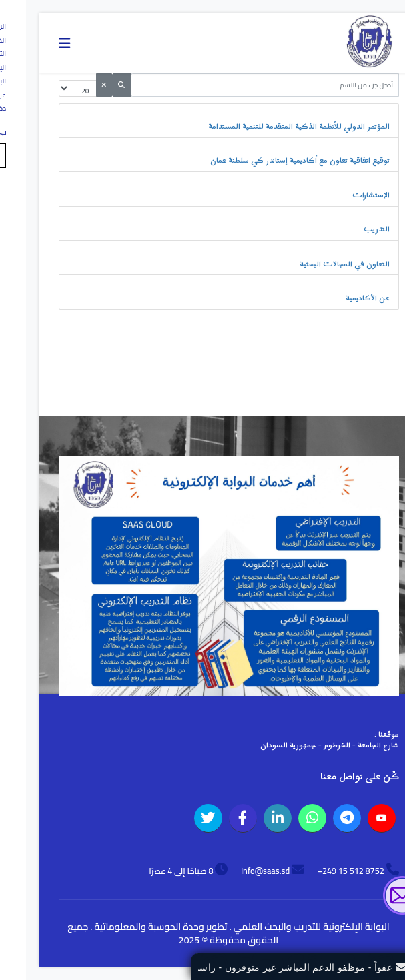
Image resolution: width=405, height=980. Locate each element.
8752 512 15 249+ (325, 871)
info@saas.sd (239, 871)
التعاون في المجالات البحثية (319, 264)
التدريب (351, 229)
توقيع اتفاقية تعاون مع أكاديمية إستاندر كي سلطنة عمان (274, 161)
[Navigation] (39, 43)
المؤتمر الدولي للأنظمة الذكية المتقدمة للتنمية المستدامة (273, 127)
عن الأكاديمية (342, 298)
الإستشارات (345, 195)
